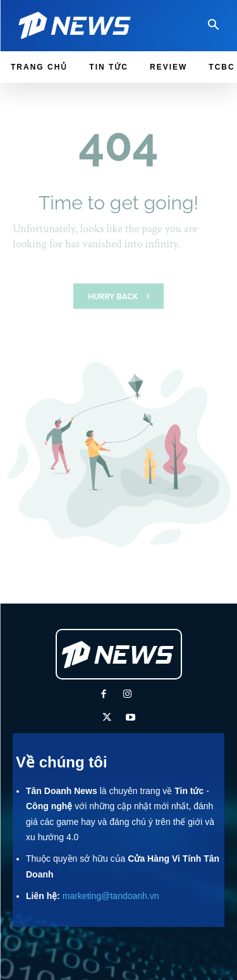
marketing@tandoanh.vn (111, 896)
